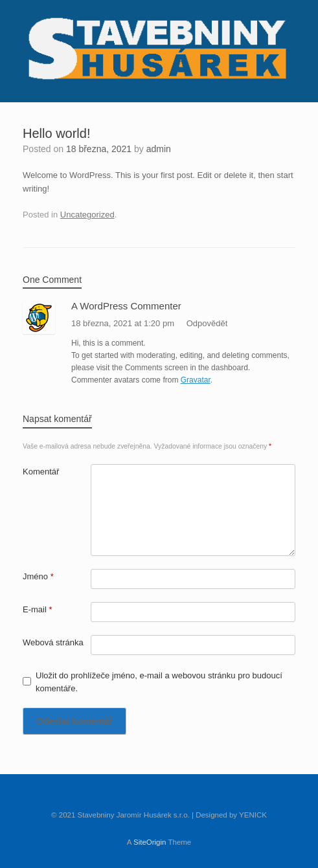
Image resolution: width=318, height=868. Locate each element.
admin (159, 149)
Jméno (38, 576)
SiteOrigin (150, 842)
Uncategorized (87, 215)
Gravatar (196, 380)
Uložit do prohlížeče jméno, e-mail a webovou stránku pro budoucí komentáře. (159, 682)
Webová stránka (53, 642)
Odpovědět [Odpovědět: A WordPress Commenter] (207, 323)
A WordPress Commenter (126, 306)
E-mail (38, 609)
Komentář (41, 472)
